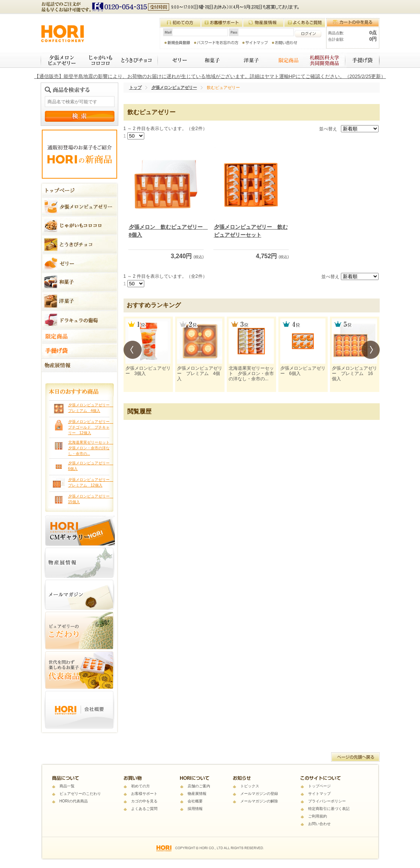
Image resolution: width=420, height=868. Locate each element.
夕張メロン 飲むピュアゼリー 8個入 (166, 231)
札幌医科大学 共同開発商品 (325, 60)
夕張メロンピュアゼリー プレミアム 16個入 (354, 374)
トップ (135, 87)
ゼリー (175, 60)
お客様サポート (144, 794)
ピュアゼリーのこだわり (80, 794)
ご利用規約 (318, 816)
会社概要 (195, 801)
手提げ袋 (363, 60)
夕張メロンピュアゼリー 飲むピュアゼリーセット (251, 231)
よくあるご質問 (144, 809)
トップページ (319, 786)
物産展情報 (197, 794)
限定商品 (285, 60)
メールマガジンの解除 (259, 801)
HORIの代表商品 (74, 801)
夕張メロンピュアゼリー (60, 60)
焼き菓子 (249, 60)
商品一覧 (67, 786)
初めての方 (141, 786)
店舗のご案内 (199, 786)
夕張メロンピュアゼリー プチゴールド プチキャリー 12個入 (91, 427)
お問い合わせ (319, 824)
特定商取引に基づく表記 (329, 809)
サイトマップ (319, 794)
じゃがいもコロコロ (98, 60)
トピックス (250, 786)
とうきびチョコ (137, 60)
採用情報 (195, 809)
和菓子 (211, 60)
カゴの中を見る (144, 801)
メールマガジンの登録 (259, 794)
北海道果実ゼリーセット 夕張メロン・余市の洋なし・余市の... (91, 448)
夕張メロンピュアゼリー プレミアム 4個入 (200, 374)
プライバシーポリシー (327, 801)
